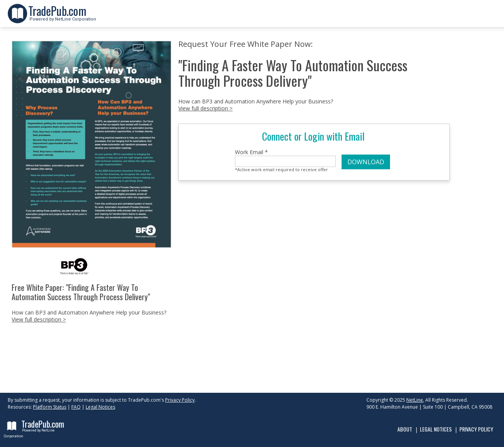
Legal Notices (100, 407)
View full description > (39, 319)
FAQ (76, 407)
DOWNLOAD (366, 162)
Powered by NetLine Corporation (62, 17)
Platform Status (50, 407)
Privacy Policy (180, 400)
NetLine (415, 400)
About (405, 429)
